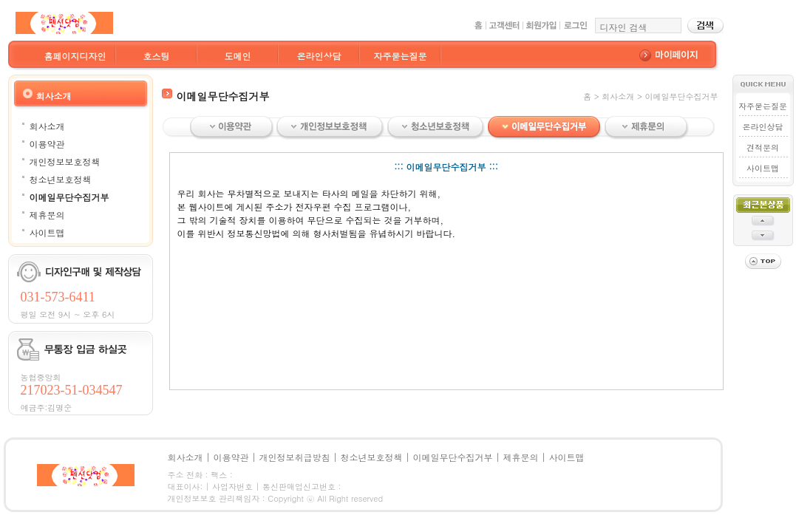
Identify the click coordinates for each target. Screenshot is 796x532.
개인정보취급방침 (295, 457)
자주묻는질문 (401, 56)
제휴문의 (47, 215)
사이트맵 (47, 232)
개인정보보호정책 (65, 161)
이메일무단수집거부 (69, 197)
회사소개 (47, 126)
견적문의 (763, 147)
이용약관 (47, 144)
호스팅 (157, 56)
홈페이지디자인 (75, 56)
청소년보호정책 (61, 179)
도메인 (238, 56)
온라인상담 (319, 56)
